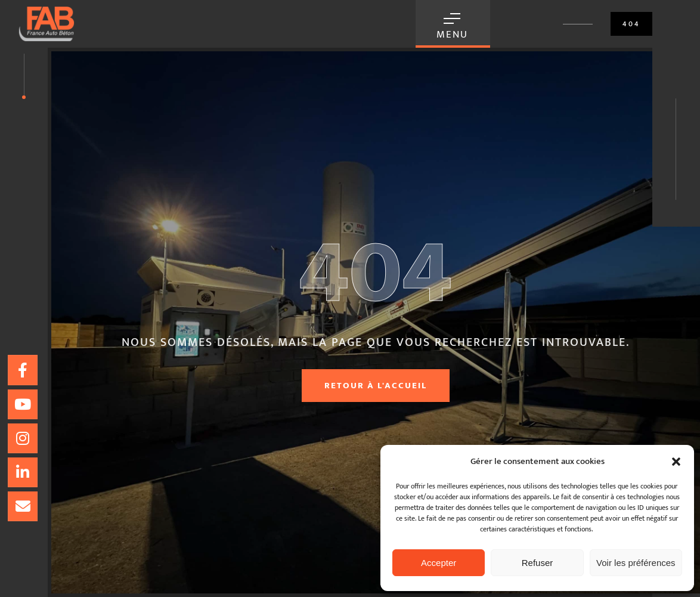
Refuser (538, 563)
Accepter (439, 563)
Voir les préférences (636, 563)
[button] (676, 462)
